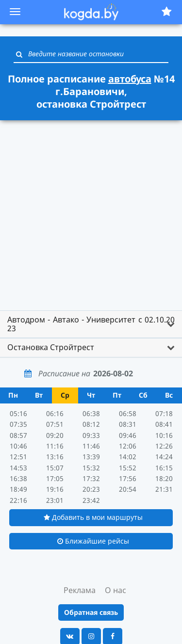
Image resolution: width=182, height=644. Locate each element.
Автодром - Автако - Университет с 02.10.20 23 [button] (91, 324)
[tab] (91, 324)
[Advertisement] (91, 217)
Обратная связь (91, 612)
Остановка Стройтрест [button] (51, 347)
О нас (116, 590)
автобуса (130, 79)
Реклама (80, 590)
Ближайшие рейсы (93, 541)
